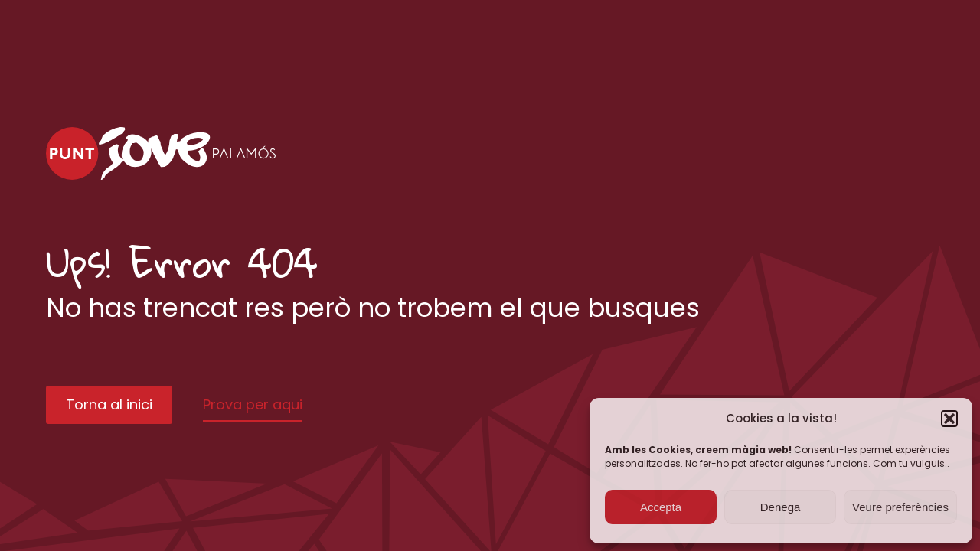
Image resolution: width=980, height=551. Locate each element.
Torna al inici (109, 404)
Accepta (661, 507)
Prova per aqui (253, 404)
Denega (781, 507)
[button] (949, 419)
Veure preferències (900, 507)
